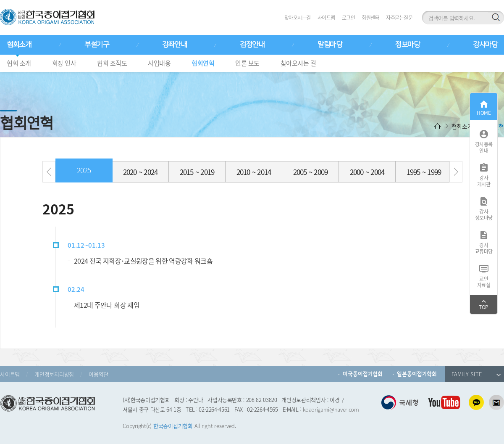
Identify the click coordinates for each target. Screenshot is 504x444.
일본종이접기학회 (417, 374)
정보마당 (407, 45)
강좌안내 (174, 45)
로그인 (349, 18)
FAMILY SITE (476, 374)
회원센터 (370, 18)
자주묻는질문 (399, 18)
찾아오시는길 (298, 18)
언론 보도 (247, 63)
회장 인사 (64, 63)
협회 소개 (19, 63)
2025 (84, 170)
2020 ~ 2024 (140, 172)
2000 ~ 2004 (367, 172)
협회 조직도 (112, 63)
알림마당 (330, 45)
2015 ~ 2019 (197, 172)
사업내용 (159, 63)
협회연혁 (203, 63)
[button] (49, 172)
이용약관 (98, 374)
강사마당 (485, 45)
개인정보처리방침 (54, 374)
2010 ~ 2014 (254, 172)
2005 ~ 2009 (311, 172)
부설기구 (97, 45)
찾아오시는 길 (298, 63)
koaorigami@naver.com (331, 409)
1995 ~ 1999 (424, 172)
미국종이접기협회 (363, 374)
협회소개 (19, 45)
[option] (84, 173)
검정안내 (252, 45)
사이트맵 (326, 18)
